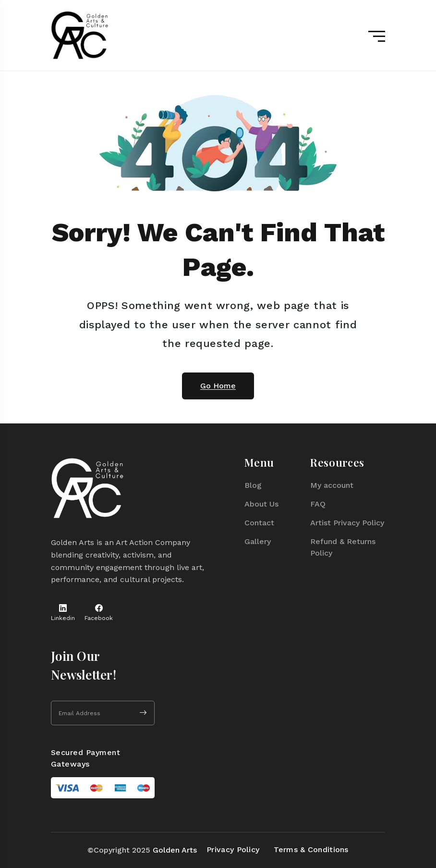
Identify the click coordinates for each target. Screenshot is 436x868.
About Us (261, 504)
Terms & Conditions (311, 849)
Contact (259, 523)
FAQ (318, 504)
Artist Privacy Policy (347, 523)
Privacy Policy (233, 849)
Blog (253, 485)
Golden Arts (175, 850)
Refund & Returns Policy (343, 547)
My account (332, 485)
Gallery (258, 541)
